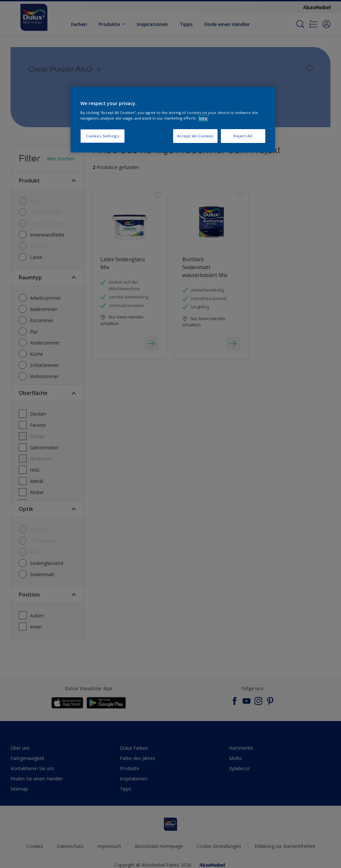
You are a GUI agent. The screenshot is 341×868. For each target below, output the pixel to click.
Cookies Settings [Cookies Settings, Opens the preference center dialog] (103, 136)
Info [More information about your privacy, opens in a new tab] (203, 118)
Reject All (243, 136)
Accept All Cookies (195, 136)
